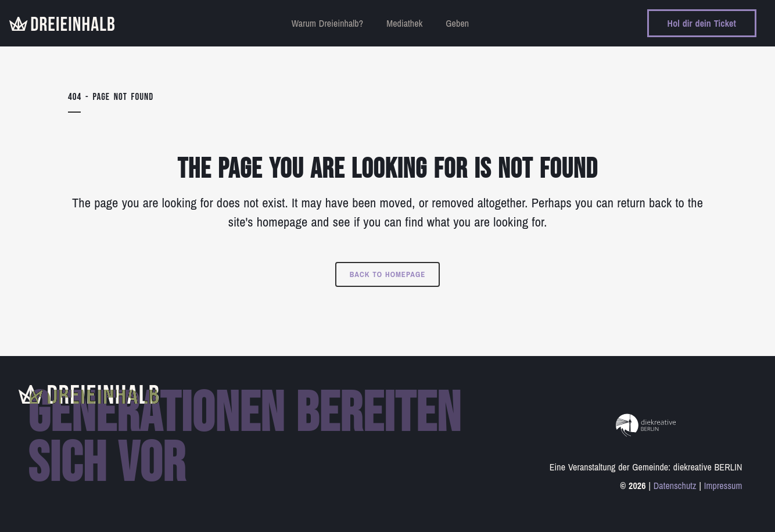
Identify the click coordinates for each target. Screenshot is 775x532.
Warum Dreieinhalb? (327, 23)
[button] (26, 506)
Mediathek (404, 23)
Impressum (723, 486)
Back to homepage (388, 274)
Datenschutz (675, 486)
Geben (457, 23)
